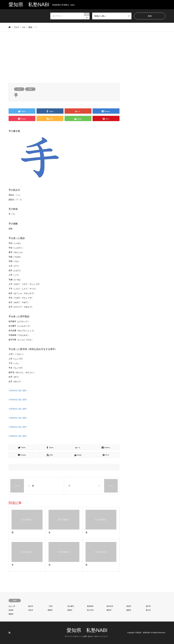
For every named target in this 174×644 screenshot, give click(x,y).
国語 (30, 89)
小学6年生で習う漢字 (18, 436)
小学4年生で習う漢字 (18, 418)
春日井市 (110, 606)
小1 (19, 89)
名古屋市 (71, 606)
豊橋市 (11, 614)
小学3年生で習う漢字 (18, 409)
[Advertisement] (87, 57)
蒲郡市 (129, 610)
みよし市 (12, 606)
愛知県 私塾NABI (87, 630)
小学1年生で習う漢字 (18, 391)
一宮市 (50, 606)
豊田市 (109, 610)
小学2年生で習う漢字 (18, 400)
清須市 (129, 606)
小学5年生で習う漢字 (18, 427)
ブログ (16, 27)
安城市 (11, 610)
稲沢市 (31, 606)
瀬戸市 (148, 606)
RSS (10, 633)
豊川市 (148, 610)
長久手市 (90, 610)
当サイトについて (101, 636)
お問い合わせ (88, 636)
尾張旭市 (90, 606)
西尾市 (70, 610)
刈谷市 (31, 610)
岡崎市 (50, 610)
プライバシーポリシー (73, 636)
